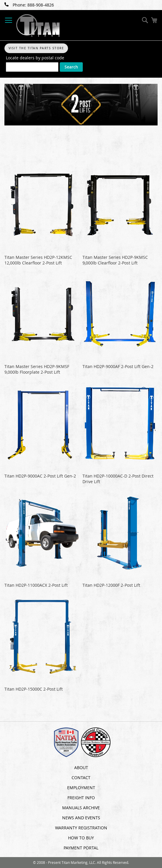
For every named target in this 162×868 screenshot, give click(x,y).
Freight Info (81, 798)
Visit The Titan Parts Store (36, 48)
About (81, 768)
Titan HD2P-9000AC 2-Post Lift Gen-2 (40, 476)
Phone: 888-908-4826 (29, 5)
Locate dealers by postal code (35, 58)
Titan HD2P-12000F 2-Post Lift (111, 585)
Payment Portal (81, 848)
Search (71, 67)
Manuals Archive (81, 808)
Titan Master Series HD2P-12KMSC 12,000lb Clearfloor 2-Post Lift (38, 260)
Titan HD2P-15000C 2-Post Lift (34, 689)
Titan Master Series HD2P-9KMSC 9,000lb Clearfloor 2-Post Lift (115, 260)
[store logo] (38, 25)
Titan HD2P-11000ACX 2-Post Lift (36, 585)
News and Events (81, 818)
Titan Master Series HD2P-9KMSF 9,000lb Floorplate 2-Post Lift (37, 369)
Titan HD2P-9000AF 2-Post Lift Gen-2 (118, 366)
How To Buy (81, 838)
